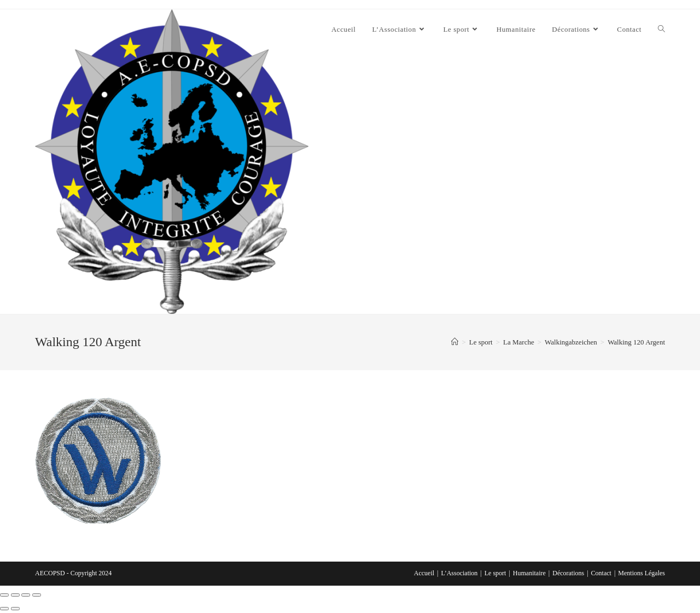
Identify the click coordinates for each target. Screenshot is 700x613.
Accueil (424, 573)
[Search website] (661, 30)
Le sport (495, 573)
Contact (601, 573)
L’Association (459, 573)
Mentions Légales (641, 573)
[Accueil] (455, 342)
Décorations (568, 573)
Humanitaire (529, 573)
